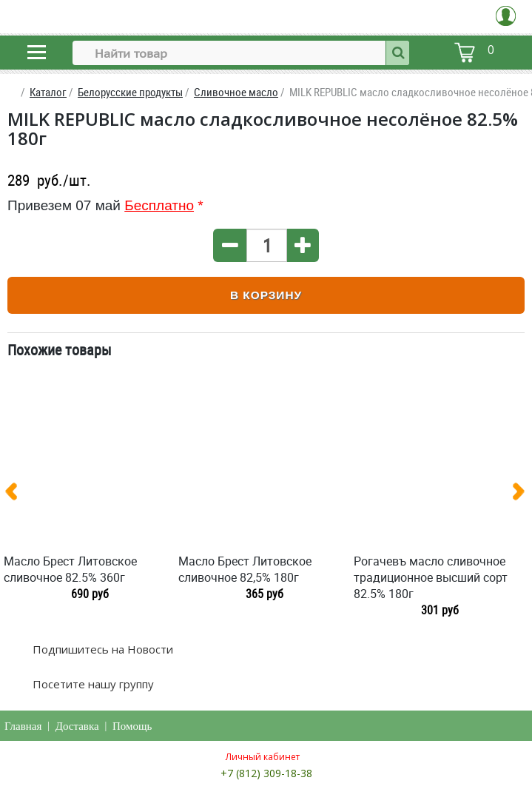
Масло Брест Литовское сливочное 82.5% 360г (70, 569)
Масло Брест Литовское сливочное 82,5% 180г (245, 569)
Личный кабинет (263, 757)
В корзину (266, 295)
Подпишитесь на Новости (101, 649)
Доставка (77, 726)
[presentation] (17, 494)
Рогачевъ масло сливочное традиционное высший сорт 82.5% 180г (431, 577)
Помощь (132, 726)
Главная (23, 726)
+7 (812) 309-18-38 (266, 773)
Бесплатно (159, 205)
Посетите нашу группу (92, 684)
